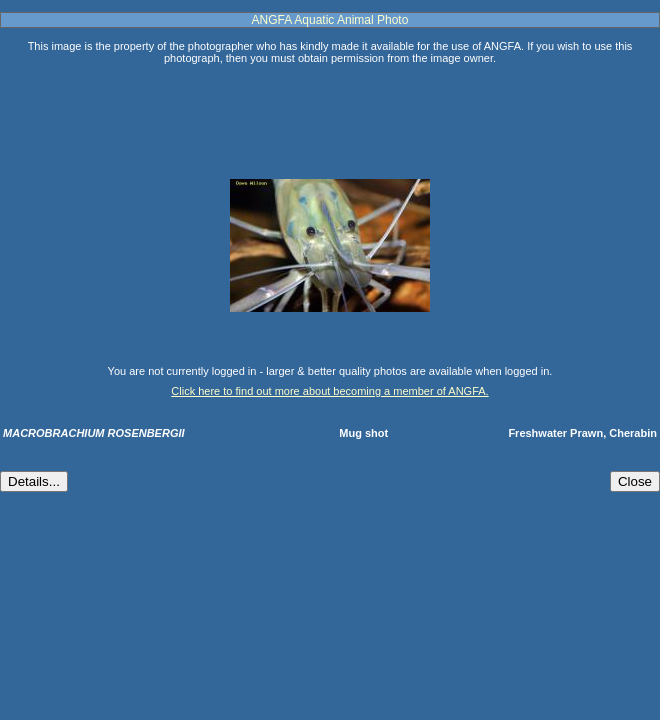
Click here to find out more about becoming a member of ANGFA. (329, 391)
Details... (34, 481)
